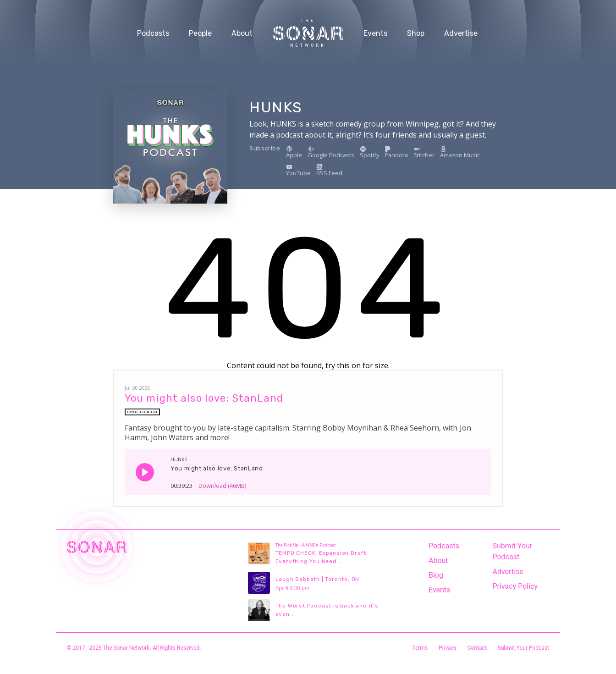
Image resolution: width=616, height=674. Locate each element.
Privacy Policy (515, 586)
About (242, 33)
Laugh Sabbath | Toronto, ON (318, 579)
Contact (477, 648)
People (200, 33)
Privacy (448, 648)
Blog (436, 575)
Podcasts (153, 33)
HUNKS (276, 107)
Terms (420, 648)
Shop (416, 33)
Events (375, 33)
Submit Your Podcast (513, 551)
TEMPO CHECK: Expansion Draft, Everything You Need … (322, 557)
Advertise (461, 33)
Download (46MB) (222, 483)
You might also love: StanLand (204, 398)
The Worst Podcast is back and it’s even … (327, 610)
